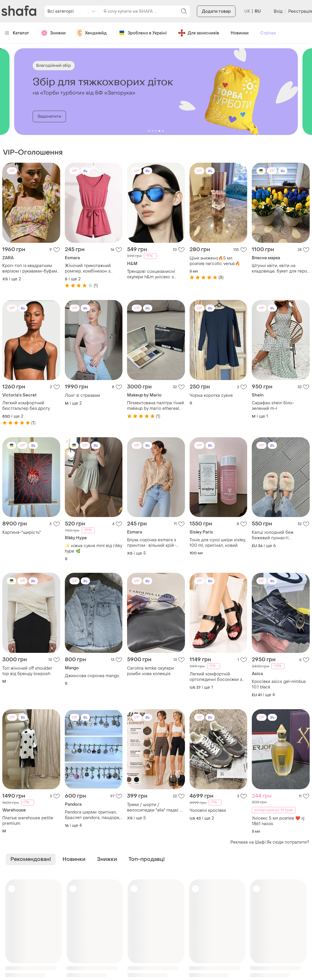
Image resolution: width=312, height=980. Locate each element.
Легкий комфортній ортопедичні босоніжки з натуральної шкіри (216, 677)
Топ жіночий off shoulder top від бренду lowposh (27, 671)
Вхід (278, 11)
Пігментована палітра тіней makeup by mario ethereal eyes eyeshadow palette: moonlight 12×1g (156, 406)
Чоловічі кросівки (208, 811)
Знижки (53, 33)
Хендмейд (92, 33)
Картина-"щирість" (22, 532)
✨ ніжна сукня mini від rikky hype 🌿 (93, 549)
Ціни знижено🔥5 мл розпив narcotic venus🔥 (215, 261)
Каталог (17, 33)
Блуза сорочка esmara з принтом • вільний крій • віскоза (152, 543)
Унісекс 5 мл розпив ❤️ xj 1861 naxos (278, 821)
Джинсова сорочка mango (92, 676)
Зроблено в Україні (143, 33)
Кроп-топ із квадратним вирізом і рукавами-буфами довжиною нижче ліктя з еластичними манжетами (31, 268)
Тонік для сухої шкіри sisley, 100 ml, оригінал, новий (218, 543)
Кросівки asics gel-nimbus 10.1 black (279, 684)
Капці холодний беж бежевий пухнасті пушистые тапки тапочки (277, 535)
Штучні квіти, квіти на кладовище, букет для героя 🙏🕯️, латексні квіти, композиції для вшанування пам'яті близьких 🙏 (281, 268)
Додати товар (216, 11)
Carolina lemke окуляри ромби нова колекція (151, 671)
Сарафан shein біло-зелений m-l (273, 406)
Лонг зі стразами (82, 395)
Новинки (240, 33)
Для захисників (199, 33)
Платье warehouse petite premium (28, 821)
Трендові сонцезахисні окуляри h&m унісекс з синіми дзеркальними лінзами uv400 (151, 274)
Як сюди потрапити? (288, 842)
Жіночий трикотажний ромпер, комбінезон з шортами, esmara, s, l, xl (89, 268)
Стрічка (268, 33)
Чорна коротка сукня (211, 395)
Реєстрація (300, 11)
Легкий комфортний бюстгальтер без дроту (26, 406)
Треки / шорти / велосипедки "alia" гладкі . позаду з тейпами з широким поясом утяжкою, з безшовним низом (155, 807)
